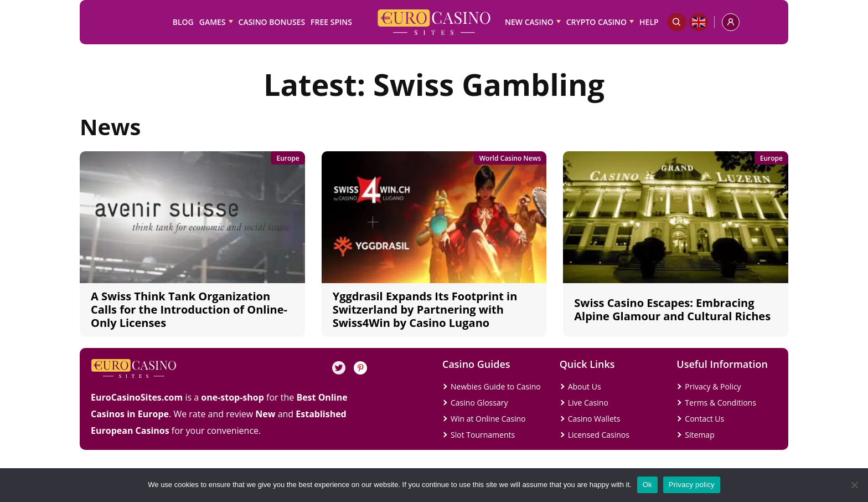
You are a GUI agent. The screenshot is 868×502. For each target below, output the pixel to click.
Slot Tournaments (483, 435)
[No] (854, 485)
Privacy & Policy (713, 386)
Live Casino (588, 403)
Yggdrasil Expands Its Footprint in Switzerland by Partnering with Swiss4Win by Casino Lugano (425, 309)
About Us (585, 386)
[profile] (731, 22)
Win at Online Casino (488, 419)
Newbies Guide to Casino (496, 386)
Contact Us (704, 419)
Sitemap (699, 435)
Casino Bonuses (272, 22)
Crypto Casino (596, 22)
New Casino (529, 22)
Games (213, 22)
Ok (647, 485)
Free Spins (331, 22)
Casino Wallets (594, 419)
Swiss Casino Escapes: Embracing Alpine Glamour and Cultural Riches (672, 309)
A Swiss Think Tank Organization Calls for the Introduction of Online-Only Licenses (189, 309)
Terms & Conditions (720, 403)
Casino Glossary (479, 403)
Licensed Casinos (599, 435)
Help (649, 22)
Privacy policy (692, 485)
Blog (183, 22)
